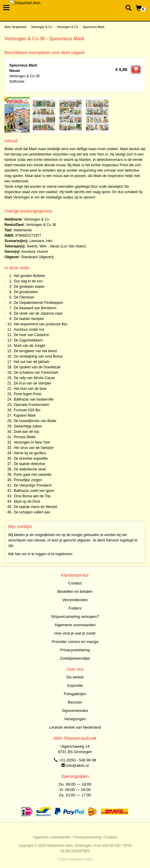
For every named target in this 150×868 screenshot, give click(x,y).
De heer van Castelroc (32, 335)
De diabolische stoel (30, 469)
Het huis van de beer (30, 389)
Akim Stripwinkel (15, 27)
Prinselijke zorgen (28, 480)
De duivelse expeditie (31, 458)
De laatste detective (29, 464)
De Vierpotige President (33, 485)
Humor (43, 252)
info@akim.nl (78, 765)
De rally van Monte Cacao (34, 378)
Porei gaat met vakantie (33, 475)
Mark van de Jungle (29, 346)
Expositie (75, 685)
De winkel (75, 677)
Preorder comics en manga (75, 642)
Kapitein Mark (25, 415)
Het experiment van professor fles (40, 324)
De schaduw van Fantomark (36, 373)
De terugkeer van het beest (35, 351)
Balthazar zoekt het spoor (34, 491)
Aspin (88, 859)
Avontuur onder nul (29, 330)
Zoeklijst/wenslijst (75, 658)
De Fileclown (24, 297)
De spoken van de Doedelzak (37, 367)
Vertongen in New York (32, 442)
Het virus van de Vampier (34, 448)
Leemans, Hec (41, 241)
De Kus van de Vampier (33, 383)
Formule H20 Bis (27, 410)
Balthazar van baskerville (34, 399)
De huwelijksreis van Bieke (35, 421)
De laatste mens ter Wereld (35, 507)
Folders (75, 608)
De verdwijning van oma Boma (38, 356)
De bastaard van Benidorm (35, 308)
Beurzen (75, 702)
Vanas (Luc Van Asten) (68, 246)
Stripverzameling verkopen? (75, 617)
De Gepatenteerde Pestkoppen (38, 303)
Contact (75, 583)
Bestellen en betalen (75, 591)
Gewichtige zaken (28, 426)
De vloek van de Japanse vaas (38, 313)
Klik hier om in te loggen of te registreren (40, 554)
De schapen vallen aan (32, 512)
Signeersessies (75, 711)
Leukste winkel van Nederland (75, 727)
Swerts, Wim (37, 246)
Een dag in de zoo (28, 281)
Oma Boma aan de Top (32, 496)
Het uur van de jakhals (32, 362)
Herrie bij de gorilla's (30, 453)
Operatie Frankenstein (32, 405)
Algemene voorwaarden (75, 625)
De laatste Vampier (29, 319)
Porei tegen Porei (28, 394)
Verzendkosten (75, 600)
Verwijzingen (75, 719)
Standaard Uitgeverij (37, 257)
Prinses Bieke (25, 437)
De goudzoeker (26, 292)
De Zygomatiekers (28, 340)
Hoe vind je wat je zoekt (75, 633)
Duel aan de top (26, 432)
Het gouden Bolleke (29, 276)
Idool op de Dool (27, 501)
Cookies (111, 837)
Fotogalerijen (75, 694)
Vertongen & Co (42, 27)
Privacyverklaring (75, 650)
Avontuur (28, 252)
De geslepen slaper (29, 287)
